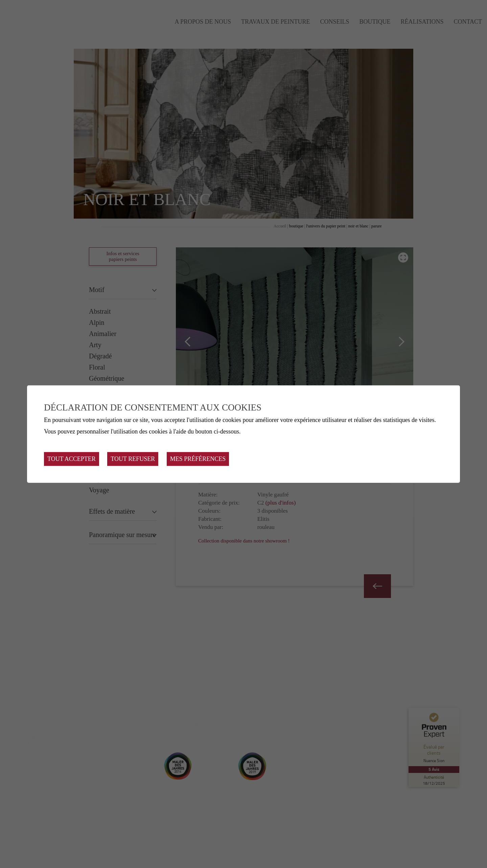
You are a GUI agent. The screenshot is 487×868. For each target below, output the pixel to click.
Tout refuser (133, 459)
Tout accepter (72, 459)
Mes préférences (198, 459)
